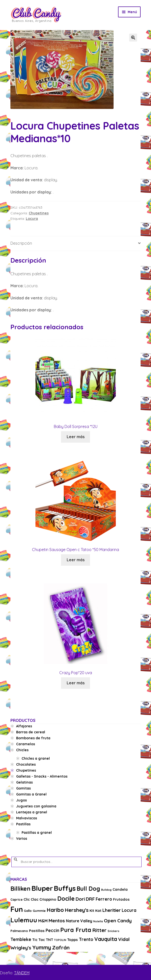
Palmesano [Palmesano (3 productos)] (19, 931)
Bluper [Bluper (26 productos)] (42, 888)
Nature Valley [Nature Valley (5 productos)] (79, 921)
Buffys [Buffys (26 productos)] (65, 888)
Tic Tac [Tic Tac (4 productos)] (39, 940)
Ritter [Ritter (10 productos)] (99, 930)
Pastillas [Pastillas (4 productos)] (37, 931)
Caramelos (26, 744)
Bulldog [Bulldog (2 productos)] (106, 890)
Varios (22, 839)
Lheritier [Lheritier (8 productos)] (112, 910)
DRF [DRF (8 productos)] (90, 899)
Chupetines (39, 213)
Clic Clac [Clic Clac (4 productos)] (31, 899)
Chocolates (26, 764)
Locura (32, 219)
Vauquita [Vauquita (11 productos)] (106, 939)
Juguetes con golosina (36, 806)
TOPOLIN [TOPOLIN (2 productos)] (60, 940)
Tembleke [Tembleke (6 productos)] (21, 939)
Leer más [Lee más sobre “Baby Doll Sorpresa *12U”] (76, 437)
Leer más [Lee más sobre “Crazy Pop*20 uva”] (76, 683)
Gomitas (23, 788)
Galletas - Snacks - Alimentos (42, 776)
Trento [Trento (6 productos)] (86, 939)
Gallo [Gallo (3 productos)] (28, 911)
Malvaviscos (27, 818)
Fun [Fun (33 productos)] (17, 909)
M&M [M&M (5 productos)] (43, 921)
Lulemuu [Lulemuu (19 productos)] (24, 920)
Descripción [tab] (21, 243)
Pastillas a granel (37, 833)
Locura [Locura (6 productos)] (129, 910)
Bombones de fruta (33, 738)
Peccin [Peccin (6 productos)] (52, 930)
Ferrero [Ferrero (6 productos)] (104, 899)
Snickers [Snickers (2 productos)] (113, 931)
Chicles (22, 750)
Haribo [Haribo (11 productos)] (55, 910)
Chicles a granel (36, 758)
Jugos (21, 800)
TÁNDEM (22, 973)
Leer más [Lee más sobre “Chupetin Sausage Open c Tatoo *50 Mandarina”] (76, 560)
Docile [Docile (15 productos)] (66, 899)
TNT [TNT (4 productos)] (49, 940)
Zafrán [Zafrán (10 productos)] (61, 947)
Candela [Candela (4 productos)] (120, 889)
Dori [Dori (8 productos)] (80, 899)
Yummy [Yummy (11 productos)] (42, 947)
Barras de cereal (31, 732)
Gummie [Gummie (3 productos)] (39, 911)
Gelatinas (24, 782)
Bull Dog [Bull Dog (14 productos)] (88, 889)
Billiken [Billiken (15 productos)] (20, 889)
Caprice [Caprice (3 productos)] (16, 899)
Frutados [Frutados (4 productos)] (121, 899)
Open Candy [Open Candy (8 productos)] (118, 921)
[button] (133, 38)
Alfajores (24, 726)
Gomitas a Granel (31, 794)
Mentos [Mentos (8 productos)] (57, 921)
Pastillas (23, 824)
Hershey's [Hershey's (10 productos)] (77, 910)
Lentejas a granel (32, 812)
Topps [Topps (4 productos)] (73, 940)
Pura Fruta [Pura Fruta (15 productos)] (76, 930)
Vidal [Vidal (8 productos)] (124, 939)
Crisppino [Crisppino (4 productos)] (48, 899)
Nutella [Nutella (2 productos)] (98, 921)
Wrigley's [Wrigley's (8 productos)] (21, 948)
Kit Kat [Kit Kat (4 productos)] (95, 910)
